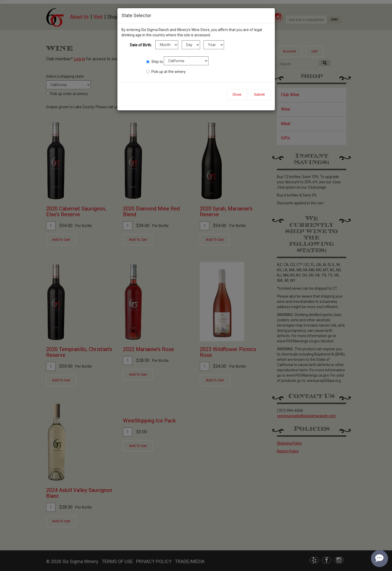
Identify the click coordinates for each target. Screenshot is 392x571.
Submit (259, 94)
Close (237, 94)
